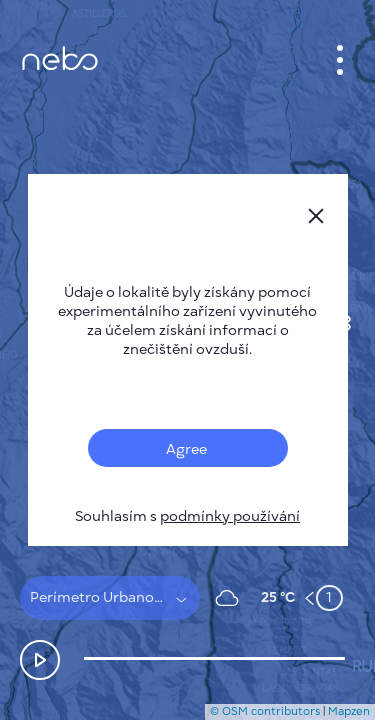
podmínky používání (230, 516)
